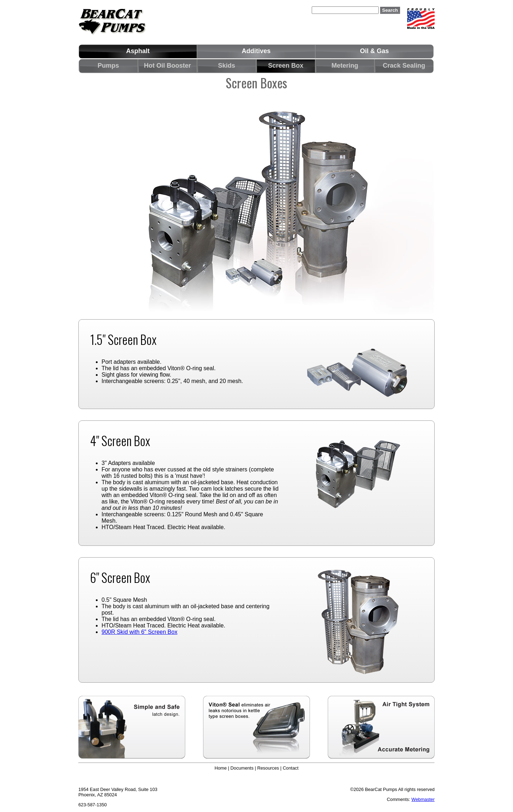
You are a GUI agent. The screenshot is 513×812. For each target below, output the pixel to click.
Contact (291, 768)
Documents (242, 768)
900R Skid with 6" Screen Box (139, 632)
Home (221, 768)
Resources (268, 768)
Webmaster (423, 799)
